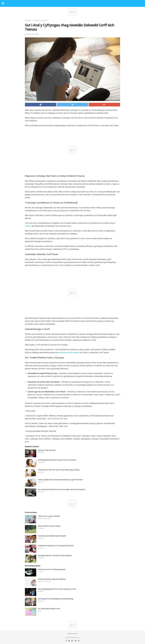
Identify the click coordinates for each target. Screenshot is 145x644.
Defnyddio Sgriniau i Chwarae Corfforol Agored (55, 555)
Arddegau (28, 20)
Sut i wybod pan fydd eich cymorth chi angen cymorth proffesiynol (62, 489)
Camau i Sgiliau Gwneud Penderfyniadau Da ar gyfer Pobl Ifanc (60, 480)
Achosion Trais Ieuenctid (47, 450)
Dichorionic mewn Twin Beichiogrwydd (52, 569)
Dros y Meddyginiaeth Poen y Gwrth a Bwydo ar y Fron (57, 589)
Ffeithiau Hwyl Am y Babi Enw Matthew (52, 579)
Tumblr (28, 226)
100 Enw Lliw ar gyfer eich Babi (49, 516)
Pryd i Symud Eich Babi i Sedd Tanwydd (52, 536)
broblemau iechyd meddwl (69, 352)
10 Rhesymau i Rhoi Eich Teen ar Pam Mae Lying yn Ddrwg (59, 470)
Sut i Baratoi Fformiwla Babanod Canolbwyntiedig (56, 599)
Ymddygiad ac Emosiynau (40, 20)
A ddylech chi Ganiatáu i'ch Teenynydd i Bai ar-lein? (56, 546)
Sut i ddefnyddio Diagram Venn (49, 609)
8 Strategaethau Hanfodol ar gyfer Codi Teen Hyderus (57, 460)
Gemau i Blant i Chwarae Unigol (49, 526)
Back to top (73, 634)
